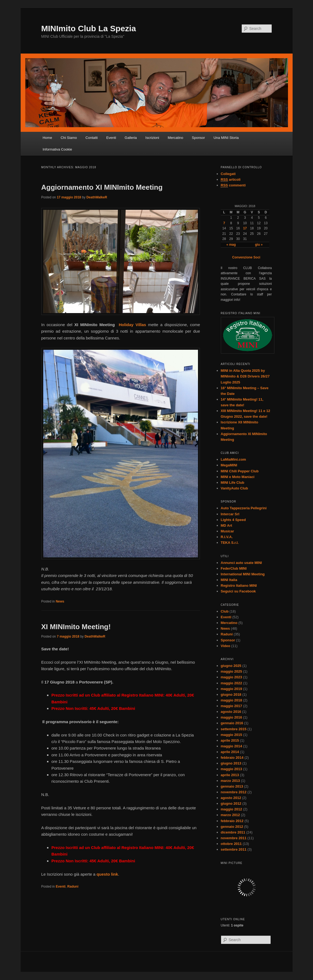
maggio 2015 (232, 735)
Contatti (92, 138)
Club (225, 611)
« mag (231, 245)
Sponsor (198, 138)
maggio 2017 (232, 706)
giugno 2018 (231, 695)
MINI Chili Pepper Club (240, 471)
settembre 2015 (234, 729)
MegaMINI (229, 465)
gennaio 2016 (232, 723)
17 (245, 228)
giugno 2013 (231, 763)
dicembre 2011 (233, 832)
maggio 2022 (232, 683)
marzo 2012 (230, 815)
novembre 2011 (234, 838)
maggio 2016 (232, 717)
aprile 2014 (230, 752)
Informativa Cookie (57, 149)
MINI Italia (229, 580)
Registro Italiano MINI (239, 586)
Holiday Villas (132, 325)
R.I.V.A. (227, 537)
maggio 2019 (232, 689)
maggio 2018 (232, 700)
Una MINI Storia (226, 138)
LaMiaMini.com (233, 459)
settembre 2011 (234, 849)
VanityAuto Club (234, 488)
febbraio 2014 (232, 758)
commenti (233, 185)
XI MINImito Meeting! (76, 627)
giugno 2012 (231, 803)
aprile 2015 (230, 740)
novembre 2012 (234, 792)
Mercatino (176, 138)
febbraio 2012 (232, 821)
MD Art (227, 525)
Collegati (228, 174)
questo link (107, 874)
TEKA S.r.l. (230, 543)
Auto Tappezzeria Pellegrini (244, 508)
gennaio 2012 (232, 827)
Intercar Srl (230, 514)
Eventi (111, 138)
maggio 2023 (232, 677)
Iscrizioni (152, 138)
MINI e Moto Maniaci (238, 477)
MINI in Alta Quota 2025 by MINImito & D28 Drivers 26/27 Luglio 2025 (245, 376)
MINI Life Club (233, 483)
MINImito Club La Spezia (89, 28)
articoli (231, 180)
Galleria (131, 138)
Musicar (227, 531)
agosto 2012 (231, 798)
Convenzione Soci (246, 257)
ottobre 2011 (231, 844)
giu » (259, 245)
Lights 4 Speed (233, 520)
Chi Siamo (69, 138)
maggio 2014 (232, 746)
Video (226, 646)
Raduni (73, 887)
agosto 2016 (231, 712)
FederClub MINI (234, 568)
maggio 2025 (232, 671)
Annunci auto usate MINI (241, 563)
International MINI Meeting (243, 574)
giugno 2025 (231, 666)
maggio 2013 (232, 769)
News (60, 601)
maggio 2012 (232, 809)
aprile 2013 (230, 775)
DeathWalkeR (97, 197)
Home (47, 138)
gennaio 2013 (232, 786)
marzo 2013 (230, 781)
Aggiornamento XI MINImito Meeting (102, 187)
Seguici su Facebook (238, 591)
